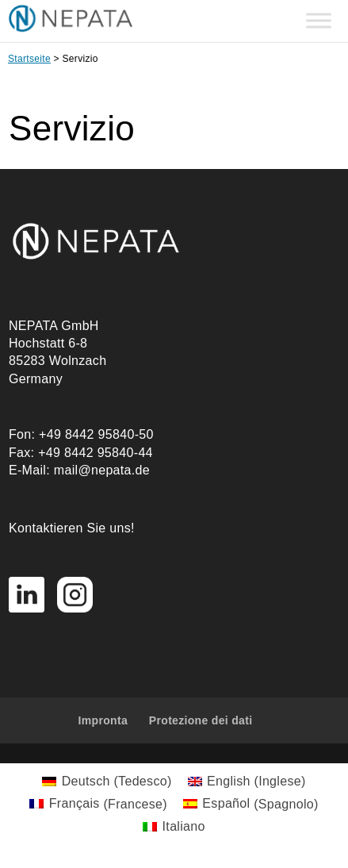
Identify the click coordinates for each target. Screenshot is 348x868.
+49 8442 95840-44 (96, 453)
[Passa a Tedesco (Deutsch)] (107, 782)
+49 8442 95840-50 (96, 434)
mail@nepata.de (102, 470)
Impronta (103, 720)
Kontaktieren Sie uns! (72, 528)
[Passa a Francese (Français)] (98, 805)
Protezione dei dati (201, 720)
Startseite (29, 59)
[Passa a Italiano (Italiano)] (174, 827)
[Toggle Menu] (319, 21)
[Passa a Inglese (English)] (247, 782)
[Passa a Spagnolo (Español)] (251, 805)
